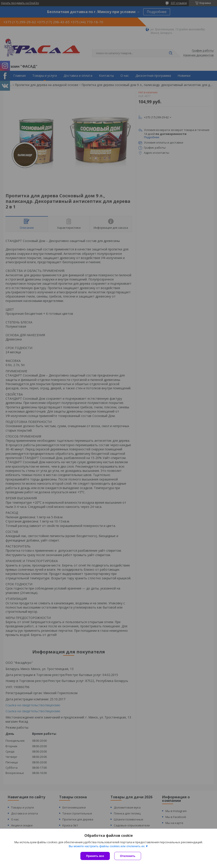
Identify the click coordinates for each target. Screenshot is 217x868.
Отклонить (128, 856)
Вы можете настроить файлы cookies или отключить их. (107, 846)
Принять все (95, 856)
